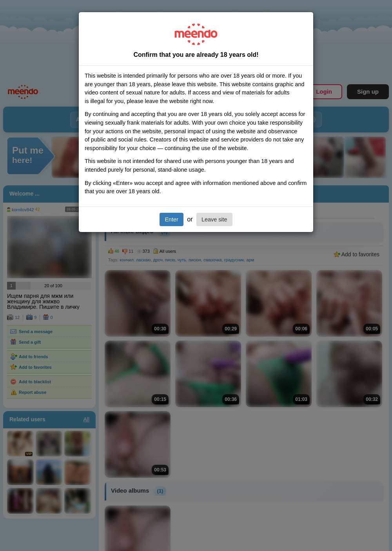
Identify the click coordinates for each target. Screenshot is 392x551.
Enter (171, 219)
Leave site (214, 219)
